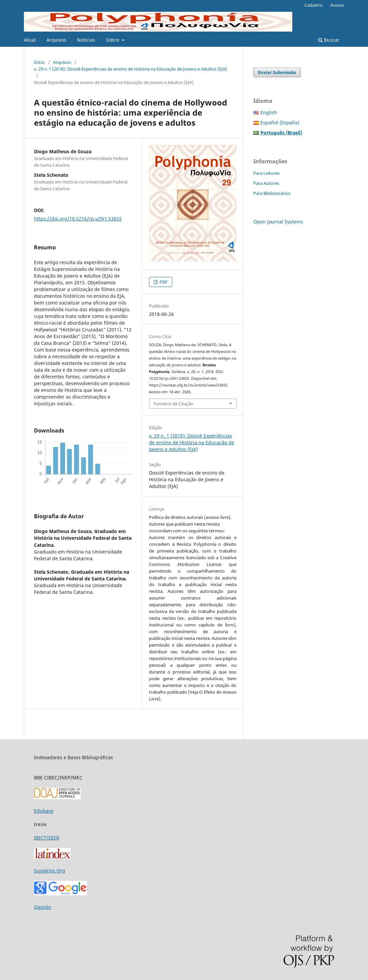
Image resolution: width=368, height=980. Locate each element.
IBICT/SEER (47, 838)
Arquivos (56, 40)
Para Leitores (266, 173)
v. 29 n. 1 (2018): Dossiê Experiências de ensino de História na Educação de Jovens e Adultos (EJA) (131, 69)
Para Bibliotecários (272, 193)
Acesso (337, 5)
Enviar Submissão (277, 72)
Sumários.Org (50, 871)
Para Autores (266, 183)
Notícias (86, 40)
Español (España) (280, 122)
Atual (30, 40)
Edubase (44, 811)
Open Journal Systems (278, 222)
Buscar (329, 40)
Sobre (113, 40)
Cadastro (314, 5)
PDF (163, 282)
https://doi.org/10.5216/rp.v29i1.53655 (78, 219)
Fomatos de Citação (174, 404)
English (269, 112)
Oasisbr (43, 907)
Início (39, 62)
